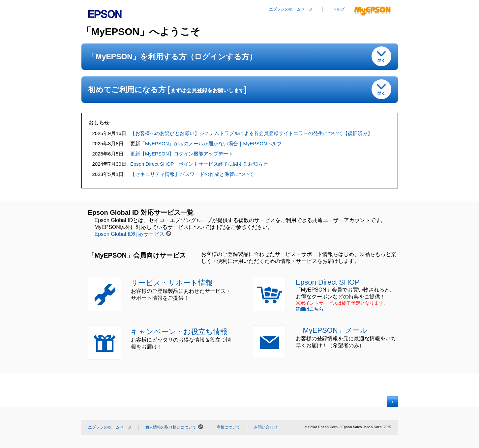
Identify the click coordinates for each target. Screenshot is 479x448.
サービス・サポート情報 (172, 283)
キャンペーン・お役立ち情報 (179, 332)
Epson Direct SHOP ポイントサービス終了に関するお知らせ (199, 164)
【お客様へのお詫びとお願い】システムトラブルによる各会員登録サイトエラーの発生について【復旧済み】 (251, 133)
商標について (228, 427)
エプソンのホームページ (291, 9)
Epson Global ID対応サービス (130, 234)
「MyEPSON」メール (332, 330)
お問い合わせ (266, 427)
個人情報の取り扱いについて (171, 427)
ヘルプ (339, 9)
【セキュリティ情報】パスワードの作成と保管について (192, 174)
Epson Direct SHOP (328, 282)
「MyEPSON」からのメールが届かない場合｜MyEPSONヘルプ (211, 143)
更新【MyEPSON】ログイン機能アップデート (182, 154)
